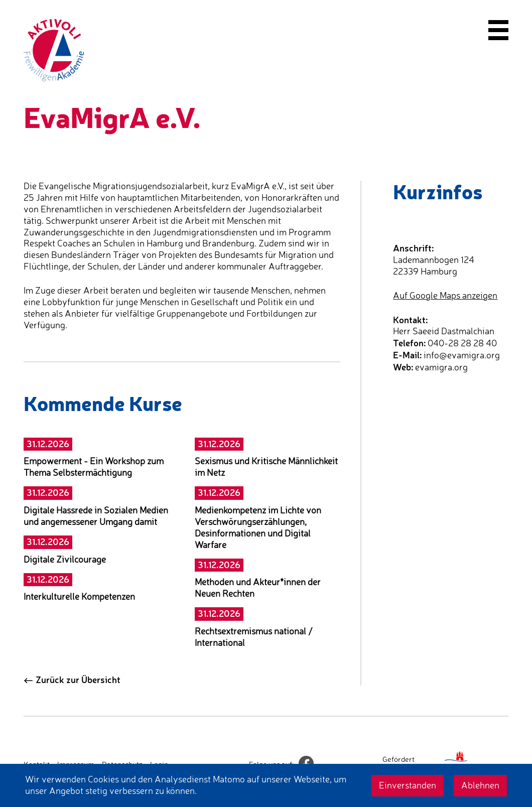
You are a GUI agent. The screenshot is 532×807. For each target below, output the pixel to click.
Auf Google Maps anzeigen (445, 295)
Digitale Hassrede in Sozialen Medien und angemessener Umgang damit (96, 516)
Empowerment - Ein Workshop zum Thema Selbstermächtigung (94, 467)
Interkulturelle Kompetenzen (79, 596)
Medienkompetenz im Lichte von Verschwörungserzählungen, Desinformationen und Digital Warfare (258, 527)
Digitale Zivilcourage (65, 559)
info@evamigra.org (462, 355)
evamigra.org (441, 367)
